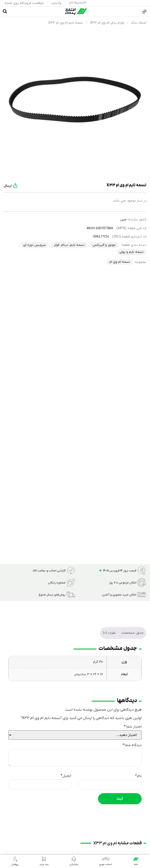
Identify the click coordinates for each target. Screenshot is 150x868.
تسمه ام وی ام (120, 262)
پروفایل (15, 864)
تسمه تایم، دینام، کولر (69, 245)
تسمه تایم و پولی (131, 252)
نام (138, 776)
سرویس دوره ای (34, 245)
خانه (136, 864)
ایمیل (66, 776)
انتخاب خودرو (106, 864)
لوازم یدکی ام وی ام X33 (107, 23)
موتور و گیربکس (104, 245)
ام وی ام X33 (105, 843)
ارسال (8, 186)
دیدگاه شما (132, 745)
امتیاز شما (133, 727)
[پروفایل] (15, 859)
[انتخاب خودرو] (106, 859)
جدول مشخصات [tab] (132, 633)
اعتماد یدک (139, 23)
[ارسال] (15, 186)
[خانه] (136, 859)
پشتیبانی (74, 864)
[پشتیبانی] (74, 859)
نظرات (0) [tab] (109, 633)
